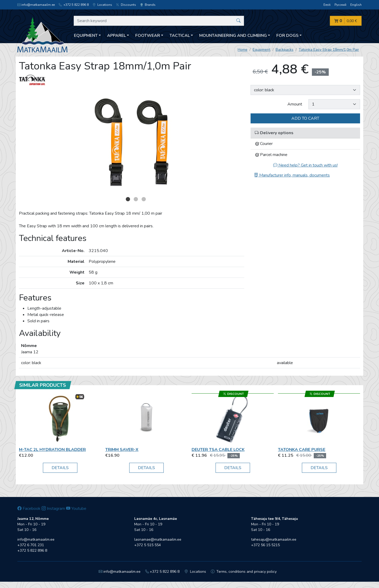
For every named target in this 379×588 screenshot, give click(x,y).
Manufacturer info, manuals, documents (292, 175)
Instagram (53, 509)
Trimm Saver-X (122, 450)
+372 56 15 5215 (265, 545)
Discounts (126, 5)
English (356, 5)
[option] (132, 142)
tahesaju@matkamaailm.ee (274, 539)
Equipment (261, 50)
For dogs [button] (287, 36)
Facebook (29, 509)
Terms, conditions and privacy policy (244, 572)
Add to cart (305, 118)
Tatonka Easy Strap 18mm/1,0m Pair (329, 50)
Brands (148, 5)
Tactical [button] (180, 36)
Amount (295, 104)
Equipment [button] (86, 36)
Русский (340, 5)
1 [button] (128, 199)
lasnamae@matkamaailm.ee (158, 539)
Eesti (327, 5)
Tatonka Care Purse (302, 450)
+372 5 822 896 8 (74, 5)
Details (60, 468)
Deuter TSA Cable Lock (218, 450)
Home (243, 50)
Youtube (76, 509)
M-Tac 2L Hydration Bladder (52, 450)
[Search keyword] (159, 21)
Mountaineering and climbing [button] (233, 36)
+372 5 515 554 (148, 545)
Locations (102, 5)
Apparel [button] (116, 36)
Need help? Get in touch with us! (305, 165)
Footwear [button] (148, 36)
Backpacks (285, 50)
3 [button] (144, 199)
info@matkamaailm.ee (36, 5)
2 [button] (136, 199)
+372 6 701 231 (31, 545)
